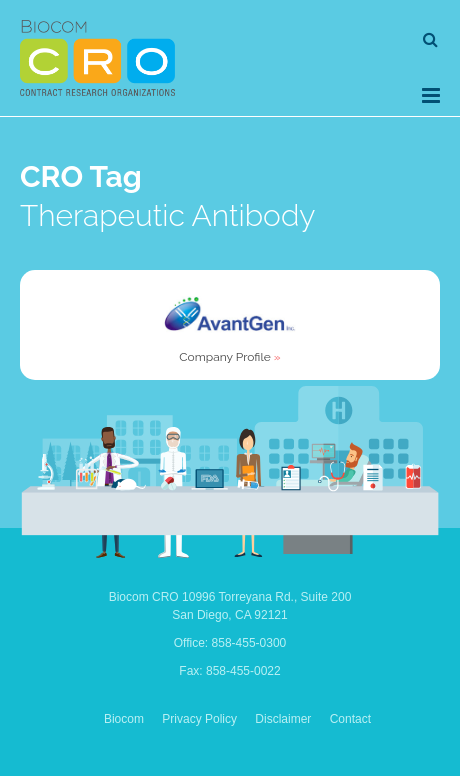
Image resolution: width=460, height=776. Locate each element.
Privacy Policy (199, 719)
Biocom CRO (97, 58)
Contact (350, 719)
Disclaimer (283, 719)
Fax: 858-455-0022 (229, 671)
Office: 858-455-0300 (230, 643)
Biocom (124, 719)
